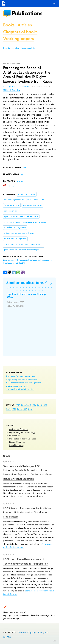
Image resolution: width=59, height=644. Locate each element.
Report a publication (11, 48)
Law (25, 167)
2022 (45, 405)
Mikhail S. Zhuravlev (12, 90)
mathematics (12, 386)
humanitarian (32, 379)
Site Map (7, 637)
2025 (29, 405)
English (20, 181)
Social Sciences (16, 445)
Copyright (32, 632)
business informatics (15, 376)
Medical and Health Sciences (23, 439)
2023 (39, 405)
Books (9, 25)
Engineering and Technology (22, 432)
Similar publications (25, 283)
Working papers (18, 39)
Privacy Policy (44, 632)
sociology (23, 386)
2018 (25, 409)
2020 (14, 409)
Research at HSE (28, 48)
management (35, 383)
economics (30, 376)
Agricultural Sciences (19, 429)
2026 (23, 405)
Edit (54, 641)
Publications (27, 13)
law (26, 383)
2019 (19, 409)
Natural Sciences (17, 442)
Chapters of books (20, 32)
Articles (25, 25)
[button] (8, 288)
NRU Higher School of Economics (17, 86)
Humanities (14, 436)
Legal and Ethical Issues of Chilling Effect (26, 296)
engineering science (16, 379)
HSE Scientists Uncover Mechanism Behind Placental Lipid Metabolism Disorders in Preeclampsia (28, 512)
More (31, 409)
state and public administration (20, 389)
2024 (34, 405)
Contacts (22, 632)
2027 (18, 405)
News (6, 456)
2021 (9, 409)
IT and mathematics (15, 383)
